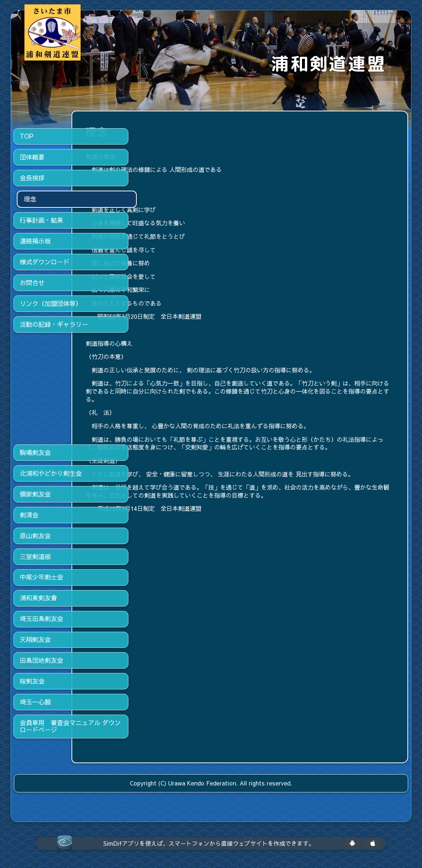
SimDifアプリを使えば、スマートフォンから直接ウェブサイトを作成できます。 (209, 843)
